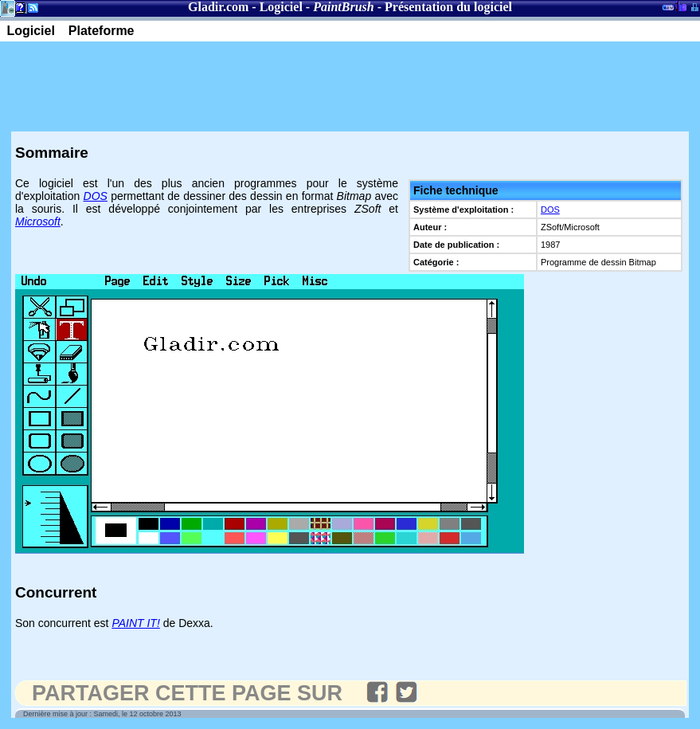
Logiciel (281, 7)
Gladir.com (218, 7)
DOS (550, 210)
